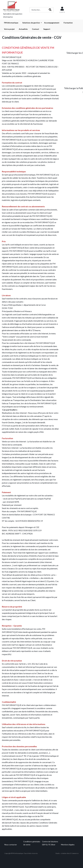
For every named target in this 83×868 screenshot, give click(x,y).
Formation (68, 23)
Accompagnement (52, 23)
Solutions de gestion (31, 23)
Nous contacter (11, 845)
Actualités (23, 29)
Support (47, 29)
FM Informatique (11, 23)
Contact (36, 29)
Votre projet (9, 29)
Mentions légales (68, 845)
